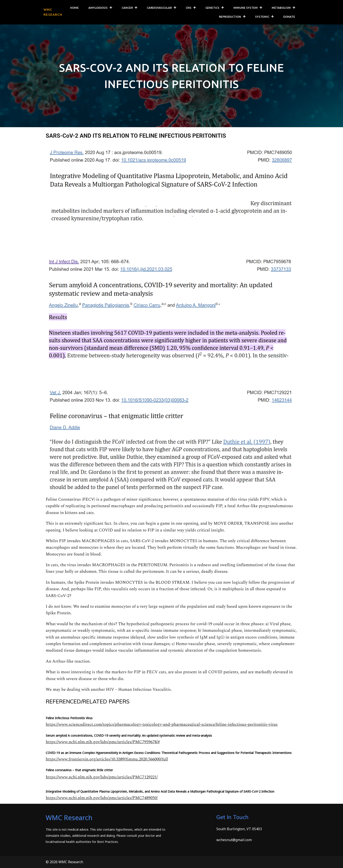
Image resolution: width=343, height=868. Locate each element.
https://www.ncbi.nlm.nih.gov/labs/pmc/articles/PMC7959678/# (103, 742)
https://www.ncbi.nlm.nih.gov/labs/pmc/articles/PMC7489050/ (102, 798)
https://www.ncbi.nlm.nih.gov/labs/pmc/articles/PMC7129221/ (102, 777)
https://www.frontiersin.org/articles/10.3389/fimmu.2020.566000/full (107, 759)
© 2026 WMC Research (64, 862)
